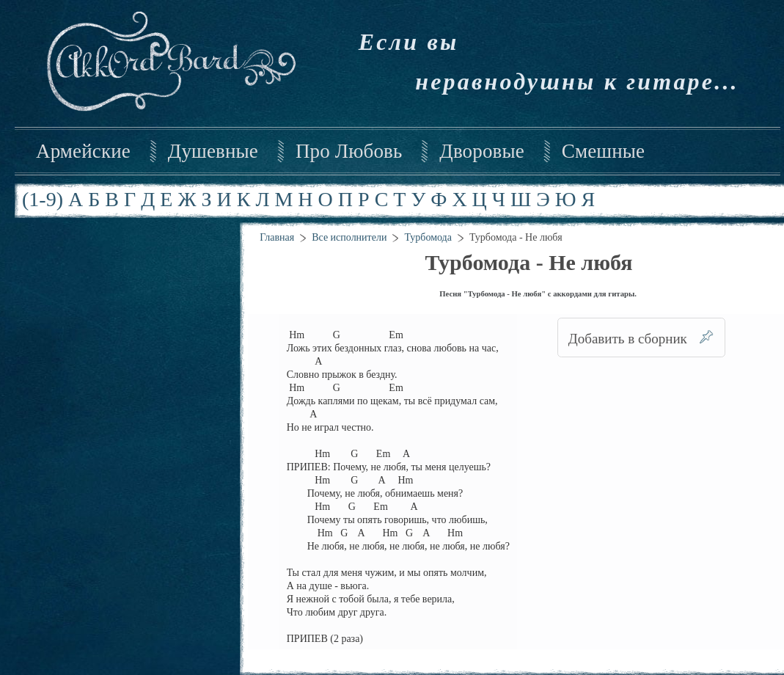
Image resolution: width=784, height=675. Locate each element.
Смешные (603, 151)
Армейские (83, 151)
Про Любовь (349, 151)
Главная (277, 237)
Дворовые (481, 151)
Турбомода (428, 237)
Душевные (213, 151)
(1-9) (43, 199)
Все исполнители (349, 237)
